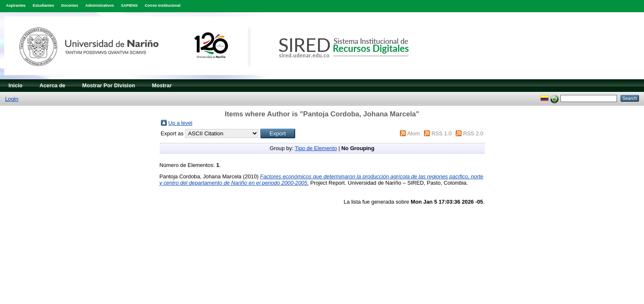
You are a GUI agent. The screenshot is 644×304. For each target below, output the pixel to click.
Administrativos (100, 5)
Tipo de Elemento (316, 148)
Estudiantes (43, 5)
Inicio (15, 85)
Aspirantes (16, 5)
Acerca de (52, 85)
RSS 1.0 (442, 133)
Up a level (181, 123)
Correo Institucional (163, 5)
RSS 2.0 (473, 133)
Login (12, 99)
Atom (413, 133)
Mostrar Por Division (109, 85)
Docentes (70, 5)
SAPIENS (129, 5)
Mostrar (162, 85)
